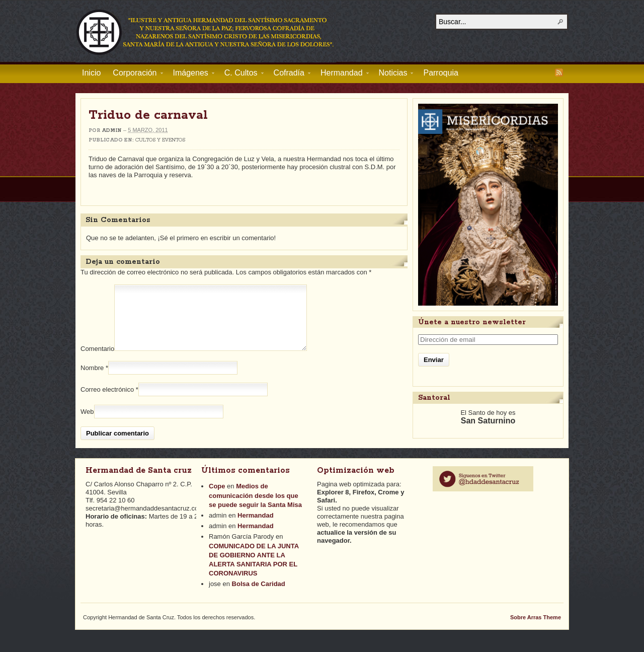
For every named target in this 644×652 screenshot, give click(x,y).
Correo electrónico (107, 402)
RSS (559, 73)
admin (112, 131)
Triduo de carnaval (148, 115)
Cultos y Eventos (160, 140)
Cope (217, 498)
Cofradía (289, 75)
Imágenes (191, 75)
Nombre (92, 380)
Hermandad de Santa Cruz (206, 32)
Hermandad (342, 75)
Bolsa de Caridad (259, 596)
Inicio (91, 73)
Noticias (393, 75)
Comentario (97, 361)
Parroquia (440, 73)
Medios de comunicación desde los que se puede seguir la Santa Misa (255, 507)
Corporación (135, 75)
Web (87, 424)
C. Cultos (241, 75)
